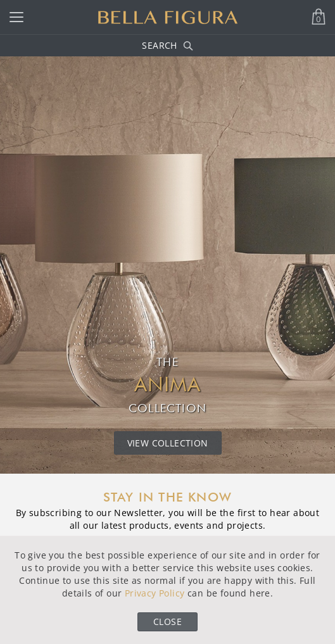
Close (167, 622)
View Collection (168, 443)
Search (167, 45)
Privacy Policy (155, 593)
